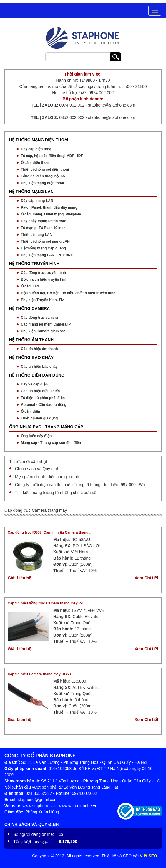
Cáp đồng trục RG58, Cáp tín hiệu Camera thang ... (50, 532)
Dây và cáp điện (34, 384)
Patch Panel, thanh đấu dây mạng (49, 207)
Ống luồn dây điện (36, 436)
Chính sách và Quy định (37, 469)
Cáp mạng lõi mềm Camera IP (46, 324)
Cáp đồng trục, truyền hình (43, 273)
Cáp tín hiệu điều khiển (40, 391)
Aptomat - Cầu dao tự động (44, 405)
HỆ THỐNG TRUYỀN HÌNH (34, 264)
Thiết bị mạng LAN (36, 235)
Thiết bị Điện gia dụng (39, 418)
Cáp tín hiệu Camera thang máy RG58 (39, 674)
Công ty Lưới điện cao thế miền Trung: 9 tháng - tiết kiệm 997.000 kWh (80, 485)
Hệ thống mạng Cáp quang (43, 248)
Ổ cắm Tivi (30, 286)
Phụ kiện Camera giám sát (43, 331)
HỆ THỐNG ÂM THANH (31, 340)
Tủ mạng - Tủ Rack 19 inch (43, 228)
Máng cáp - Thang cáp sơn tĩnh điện (51, 443)
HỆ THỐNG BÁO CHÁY (31, 357)
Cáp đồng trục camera (39, 318)
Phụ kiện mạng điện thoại (42, 183)
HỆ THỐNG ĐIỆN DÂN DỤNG (37, 375)
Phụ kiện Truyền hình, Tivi (43, 300)
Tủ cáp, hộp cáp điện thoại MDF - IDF (52, 156)
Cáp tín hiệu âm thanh (39, 349)
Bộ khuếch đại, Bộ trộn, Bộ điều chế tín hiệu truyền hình (68, 293)
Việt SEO (148, 856)
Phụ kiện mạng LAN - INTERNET (48, 255)
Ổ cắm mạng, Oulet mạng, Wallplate (51, 214)
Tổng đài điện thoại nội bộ (43, 176)
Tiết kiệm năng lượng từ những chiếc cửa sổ (56, 493)
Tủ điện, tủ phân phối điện (43, 398)
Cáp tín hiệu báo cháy (39, 367)
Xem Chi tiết (146, 578)
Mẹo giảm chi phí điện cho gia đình (47, 477)
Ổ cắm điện (30, 411)
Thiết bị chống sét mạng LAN (45, 241)
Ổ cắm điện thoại (35, 163)
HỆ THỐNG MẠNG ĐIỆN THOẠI (39, 140)
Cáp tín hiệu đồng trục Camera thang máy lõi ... (47, 603)
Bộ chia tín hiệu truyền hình (44, 279)
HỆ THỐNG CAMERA (29, 308)
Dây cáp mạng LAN (37, 201)
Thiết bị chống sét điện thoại (45, 169)
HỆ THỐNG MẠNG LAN (31, 192)
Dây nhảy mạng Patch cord (44, 221)
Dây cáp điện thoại (37, 149)
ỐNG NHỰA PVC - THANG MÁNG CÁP (46, 427)
